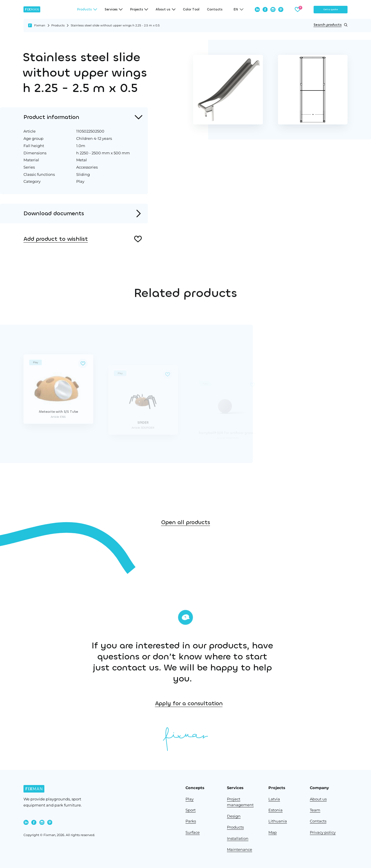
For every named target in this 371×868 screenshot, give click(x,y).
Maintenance (240, 850)
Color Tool (191, 9)
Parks (191, 821)
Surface (193, 832)
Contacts (215, 9)
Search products (331, 25)
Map (273, 832)
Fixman (40, 25)
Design (234, 816)
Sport (191, 810)
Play (190, 799)
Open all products (186, 541)
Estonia (275, 810)
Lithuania (278, 821)
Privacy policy (323, 832)
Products (58, 25)
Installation (238, 839)
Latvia (274, 799)
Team (315, 810)
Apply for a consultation (244, 703)
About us (318, 799)
